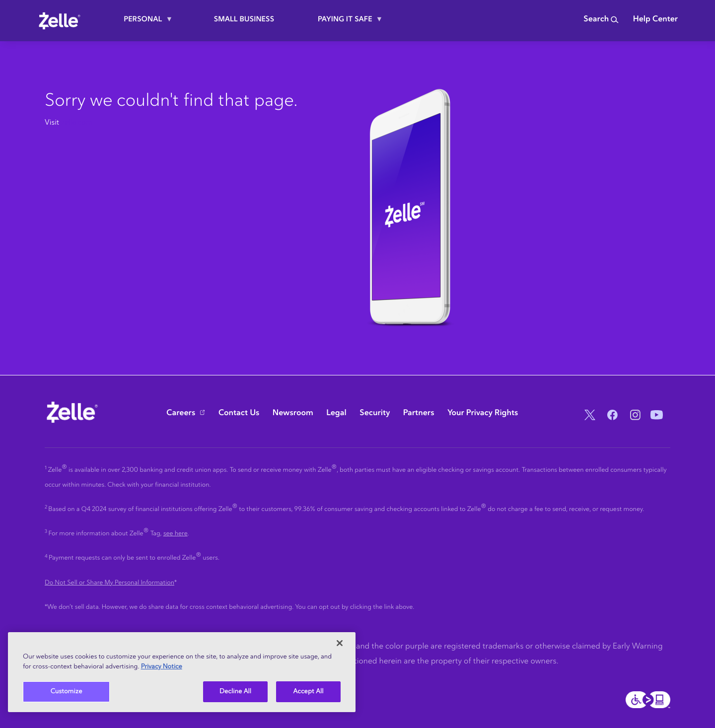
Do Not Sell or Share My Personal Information (109, 583)
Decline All (235, 692)
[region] (182, 672)
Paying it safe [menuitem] (346, 23)
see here (176, 534)
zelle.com (77, 122)
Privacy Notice (162, 667)
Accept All (309, 692)
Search (601, 19)
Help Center (655, 19)
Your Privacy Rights (483, 413)
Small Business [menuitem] (244, 19)
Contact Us (239, 413)
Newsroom (293, 413)
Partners (419, 413)
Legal (336, 413)
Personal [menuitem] (144, 23)
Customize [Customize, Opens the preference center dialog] (67, 692)
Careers (181, 413)
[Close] (340, 643)
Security (375, 413)
